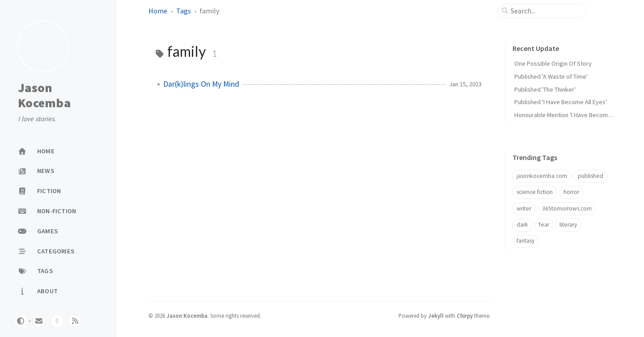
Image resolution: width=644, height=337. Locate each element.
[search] (546, 11)
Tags (184, 11)
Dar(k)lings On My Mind (201, 84)
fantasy (525, 241)
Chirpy (465, 316)
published (591, 176)
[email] (39, 321)
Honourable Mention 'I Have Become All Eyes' (574, 115)
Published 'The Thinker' (545, 89)
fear (544, 225)
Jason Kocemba (44, 95)
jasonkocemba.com (542, 176)
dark (522, 225)
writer (524, 209)
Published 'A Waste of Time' (551, 76)
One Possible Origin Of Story (553, 63)
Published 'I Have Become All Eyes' (561, 102)
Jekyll (436, 316)
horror (571, 192)
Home (158, 11)
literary (568, 225)
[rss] (75, 321)
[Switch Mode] (21, 321)
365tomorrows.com (567, 209)
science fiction (535, 192)
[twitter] (57, 321)
